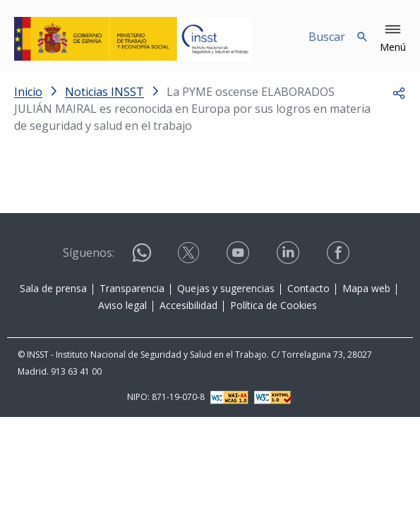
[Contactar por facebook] (340, 253)
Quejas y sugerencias (226, 288)
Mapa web (366, 288)
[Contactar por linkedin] (289, 253)
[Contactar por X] (190, 253)
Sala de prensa (53, 288)
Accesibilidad (188, 305)
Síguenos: (89, 253)
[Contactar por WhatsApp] (142, 259)
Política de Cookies (274, 305)
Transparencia (132, 288)
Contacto (308, 288)
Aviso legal (122, 305)
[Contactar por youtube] (239, 253)
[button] (393, 39)
